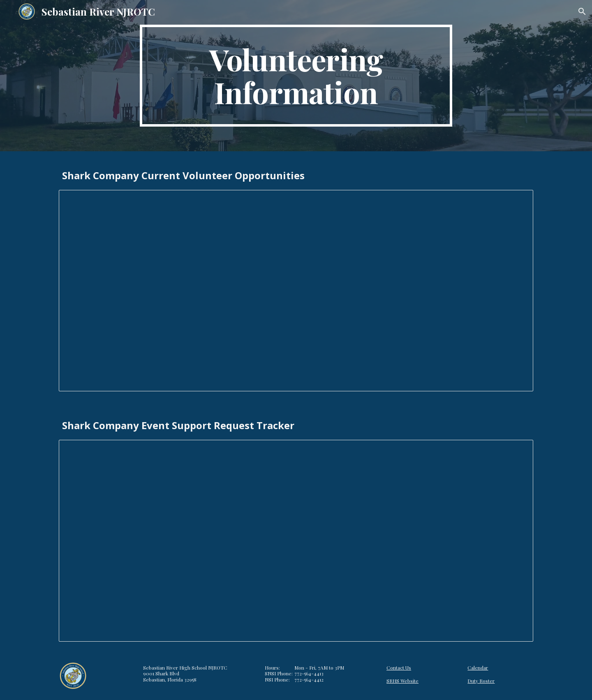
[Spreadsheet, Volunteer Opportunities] (296, 291)
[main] (296, 76)
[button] (582, 12)
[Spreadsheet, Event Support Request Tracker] (296, 541)
